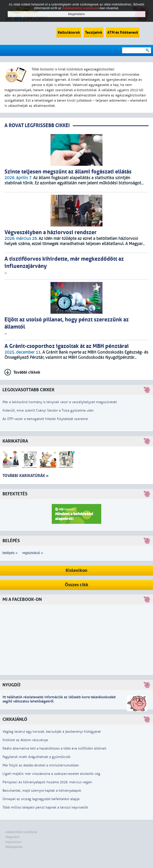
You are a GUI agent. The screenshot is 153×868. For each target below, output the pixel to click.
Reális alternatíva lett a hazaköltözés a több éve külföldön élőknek (54, 748)
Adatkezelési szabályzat (21, 832)
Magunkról (12, 837)
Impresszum (13, 842)
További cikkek (27, 372)
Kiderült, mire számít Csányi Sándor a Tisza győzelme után (48, 410)
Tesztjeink (94, 32)
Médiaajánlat (14, 847)
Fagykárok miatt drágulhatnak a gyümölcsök (37, 757)
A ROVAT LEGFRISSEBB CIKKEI (37, 126)
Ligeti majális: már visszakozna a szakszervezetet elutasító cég (51, 774)
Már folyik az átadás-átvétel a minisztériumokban (41, 765)
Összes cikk (77, 585)
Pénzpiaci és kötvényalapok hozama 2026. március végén (47, 782)
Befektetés (15, 494)
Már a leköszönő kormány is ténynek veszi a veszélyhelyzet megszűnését (60, 402)
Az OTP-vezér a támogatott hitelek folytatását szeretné (45, 419)
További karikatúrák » (25, 476)
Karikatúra (15, 441)
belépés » (10, 553)
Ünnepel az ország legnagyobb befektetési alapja (41, 799)
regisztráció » (33, 553)
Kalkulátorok (69, 32)
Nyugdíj (11, 685)
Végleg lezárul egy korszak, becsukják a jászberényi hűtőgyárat (52, 732)
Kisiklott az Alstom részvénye (25, 740)
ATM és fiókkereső (123, 32)
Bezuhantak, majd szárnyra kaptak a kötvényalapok (42, 791)
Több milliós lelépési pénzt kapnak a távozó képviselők (45, 807)
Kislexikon (76, 571)
